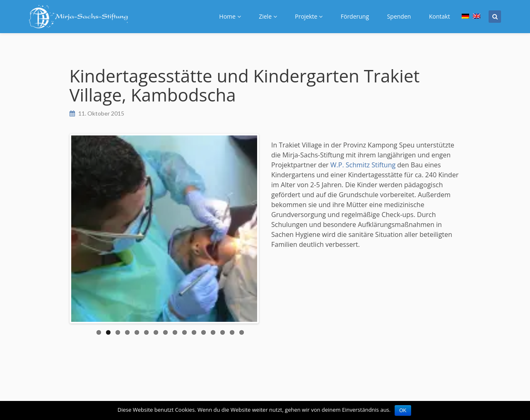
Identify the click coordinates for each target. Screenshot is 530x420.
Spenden (399, 16)
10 (184, 332)
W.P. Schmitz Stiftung (363, 165)
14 (223, 332)
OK (403, 410)
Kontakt (440, 16)
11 (194, 332)
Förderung (355, 16)
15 (232, 332)
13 (213, 332)
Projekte (309, 16)
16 (242, 332)
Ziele (268, 16)
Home (230, 16)
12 (204, 332)
